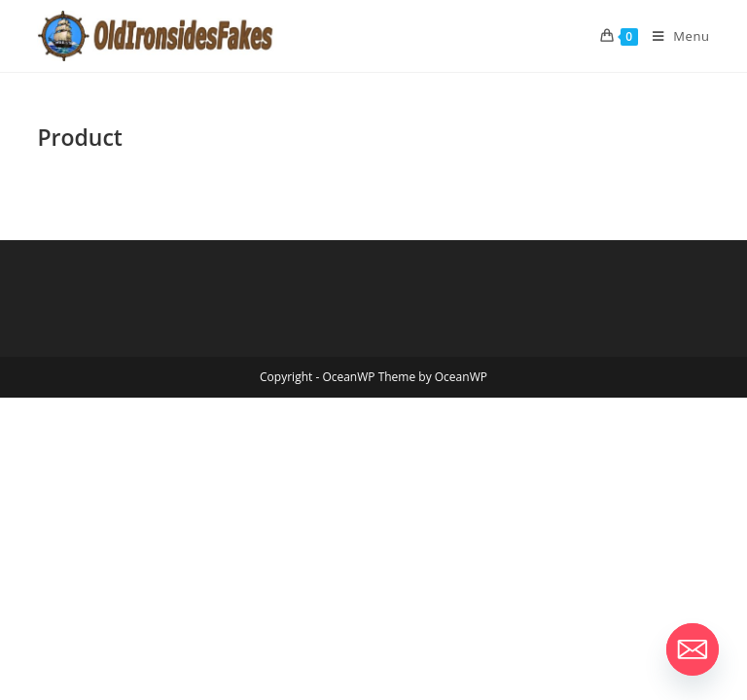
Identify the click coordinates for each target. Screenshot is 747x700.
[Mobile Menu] (674, 36)
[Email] (693, 649)
